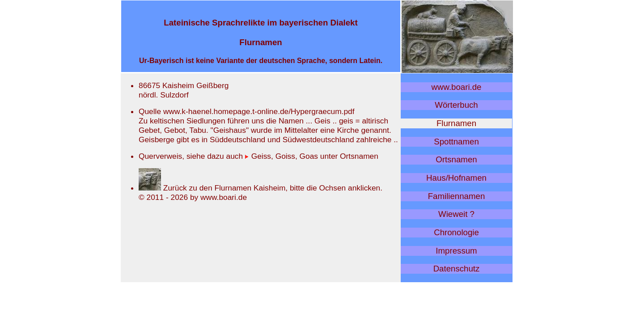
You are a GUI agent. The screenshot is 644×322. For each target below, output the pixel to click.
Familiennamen (457, 196)
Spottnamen (456, 142)
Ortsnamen (456, 159)
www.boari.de (457, 87)
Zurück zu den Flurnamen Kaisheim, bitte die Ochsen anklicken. (261, 188)
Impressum (456, 251)
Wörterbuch (456, 105)
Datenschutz (457, 269)
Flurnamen (456, 123)
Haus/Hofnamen (456, 178)
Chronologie (456, 232)
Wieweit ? (456, 214)
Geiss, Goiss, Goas (282, 156)
